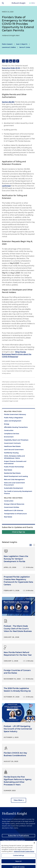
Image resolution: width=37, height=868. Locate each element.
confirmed (6, 186)
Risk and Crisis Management (14, 480)
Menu (33, 3)
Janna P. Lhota (25, 47)
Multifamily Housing (11, 453)
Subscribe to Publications (18, 836)
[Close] (34, 849)
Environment (9, 437)
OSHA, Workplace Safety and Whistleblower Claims (14, 457)
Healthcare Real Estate (12, 446)
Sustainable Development (14, 488)
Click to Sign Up (18, 532)
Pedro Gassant (7, 44)
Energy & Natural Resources (14, 504)
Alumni (5, 845)
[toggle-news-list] (34, 545)
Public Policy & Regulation (14, 418)
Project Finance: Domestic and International (15, 462)
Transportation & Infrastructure (15, 514)
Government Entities (12, 507)
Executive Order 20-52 (11, 68)
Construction (9, 430)
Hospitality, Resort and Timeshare (16, 440)
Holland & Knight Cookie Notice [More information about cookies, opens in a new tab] (24, 857)
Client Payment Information (13, 841)
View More (18, 800)
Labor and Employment (13, 421)
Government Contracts (12, 443)
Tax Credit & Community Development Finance (18, 492)
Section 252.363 (8, 102)
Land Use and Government (14, 450)
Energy (7, 424)
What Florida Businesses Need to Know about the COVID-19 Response (17, 354)
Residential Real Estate (12, 473)
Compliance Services (12, 434)
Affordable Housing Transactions (16, 427)
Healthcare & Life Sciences (14, 510)
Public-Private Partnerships (14, 467)
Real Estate (8, 470)
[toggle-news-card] (31, 545)
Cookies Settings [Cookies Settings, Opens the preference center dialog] (18, 861)
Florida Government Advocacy (15, 414)
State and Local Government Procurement (14, 484)
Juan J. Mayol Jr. (22, 44)
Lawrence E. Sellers (9, 47)
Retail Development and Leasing (16, 476)
